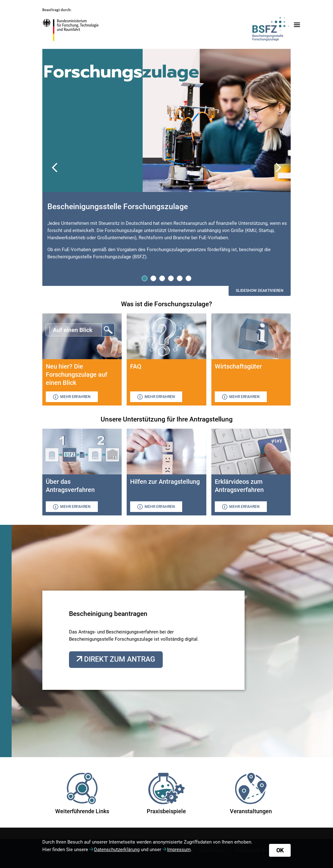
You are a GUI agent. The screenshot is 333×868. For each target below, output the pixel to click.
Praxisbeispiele (166, 794)
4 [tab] (171, 278)
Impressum (179, 850)
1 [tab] (145, 278)
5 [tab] (180, 278)
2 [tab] (153, 278)
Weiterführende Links (82, 794)
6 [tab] (189, 278)
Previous (55, 168)
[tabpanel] (167, 232)
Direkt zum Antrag (119, 659)
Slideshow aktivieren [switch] (260, 291)
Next (278, 168)
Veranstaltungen (251, 794)
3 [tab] (162, 278)
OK (280, 850)
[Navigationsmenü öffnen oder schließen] (297, 25)
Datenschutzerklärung (117, 850)
